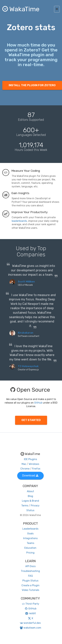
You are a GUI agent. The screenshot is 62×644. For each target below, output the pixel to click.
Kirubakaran (26, 333)
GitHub (38, 403)
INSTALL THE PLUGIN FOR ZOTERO (32, 85)
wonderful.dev (30, 623)
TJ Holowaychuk (28, 366)
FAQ (30, 576)
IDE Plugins (30, 459)
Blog (30, 496)
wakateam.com (30, 628)
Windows (34, 464)
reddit (30, 613)
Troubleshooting (30, 571)
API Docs (30, 566)
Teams (30, 543)
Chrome (25, 469)
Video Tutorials (30, 590)
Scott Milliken (26, 282)
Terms (25, 506)
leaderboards (19, 221)
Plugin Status (30, 581)
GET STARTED (31, 420)
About (30, 491)
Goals (30, 534)
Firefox (36, 469)
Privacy (35, 506)
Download (30, 476)
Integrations (30, 538)
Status (30, 510)
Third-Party (30, 604)
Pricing (30, 553)
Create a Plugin (30, 585)
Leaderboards (30, 529)
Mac (24, 464)
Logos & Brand (30, 501)
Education (30, 548)
